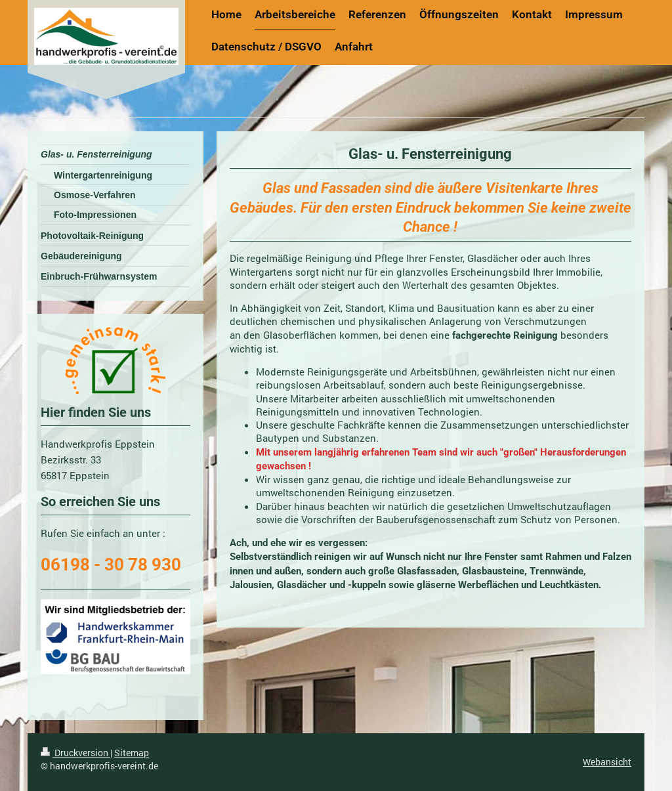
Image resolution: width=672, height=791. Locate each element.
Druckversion (75, 753)
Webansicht (607, 762)
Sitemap (132, 753)
